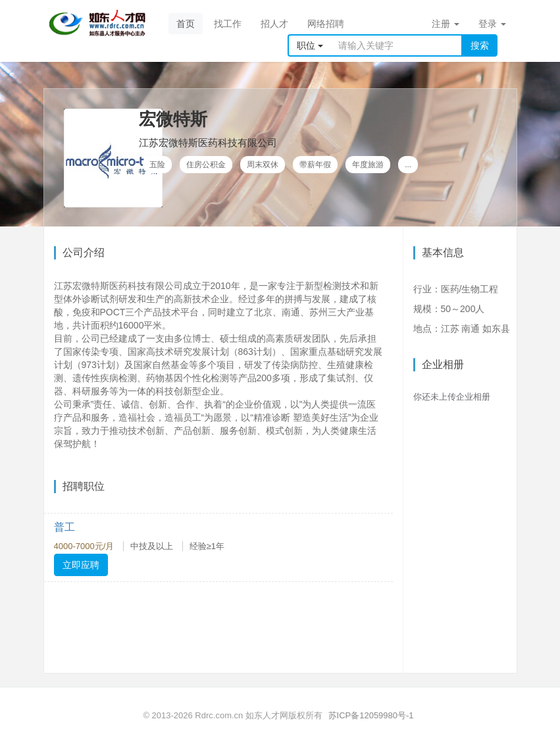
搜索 (480, 45)
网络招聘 (326, 24)
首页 (186, 24)
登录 (492, 24)
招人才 (274, 24)
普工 (64, 527)
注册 (445, 24)
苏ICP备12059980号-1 (371, 715)
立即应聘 (81, 565)
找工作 (228, 24)
